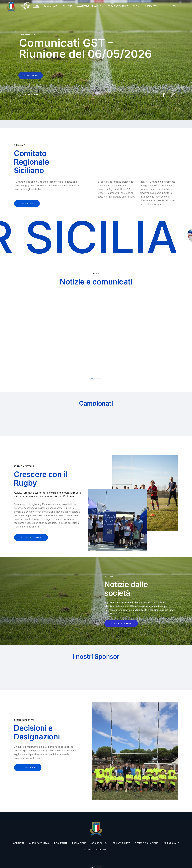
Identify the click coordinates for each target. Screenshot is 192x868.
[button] (92, 378)
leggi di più (31, 75)
